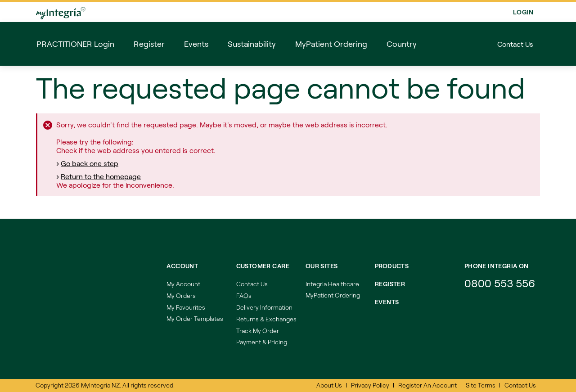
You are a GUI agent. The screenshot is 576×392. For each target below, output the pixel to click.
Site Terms (481, 385)
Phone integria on (497, 266)
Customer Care (263, 266)
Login (523, 12)
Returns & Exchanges (266, 319)
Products (392, 266)
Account (182, 266)
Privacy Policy (370, 385)
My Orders (181, 295)
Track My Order (258, 331)
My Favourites (186, 307)
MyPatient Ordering (333, 295)
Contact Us (515, 44)
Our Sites (322, 266)
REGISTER (390, 284)
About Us (329, 385)
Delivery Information (264, 307)
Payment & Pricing (262, 342)
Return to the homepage (101, 176)
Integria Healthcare (332, 284)
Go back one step (90, 163)
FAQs (244, 295)
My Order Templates (195, 318)
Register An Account (427, 385)
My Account (183, 284)
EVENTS (387, 302)
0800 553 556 (501, 283)
